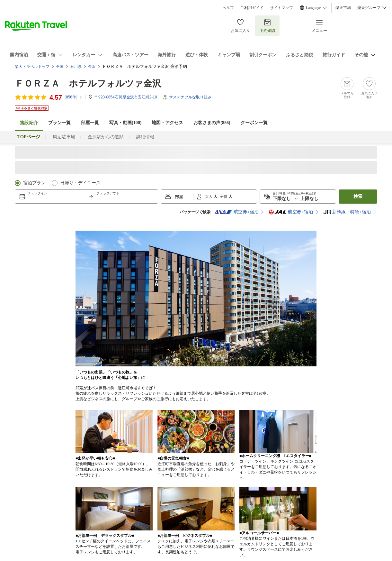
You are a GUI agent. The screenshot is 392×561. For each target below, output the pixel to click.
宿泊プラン (34, 183)
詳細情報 (145, 137)
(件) (74, 97)
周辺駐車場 (64, 137)
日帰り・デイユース (80, 183)
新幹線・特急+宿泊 (347, 212)
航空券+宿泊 (236, 212)
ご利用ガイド (252, 8)
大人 (209, 197)
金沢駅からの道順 (106, 137)
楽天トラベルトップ (32, 67)
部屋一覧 (90, 123)
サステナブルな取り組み (190, 97)
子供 (224, 197)
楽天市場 (343, 8)
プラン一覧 (59, 123)
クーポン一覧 (254, 123)
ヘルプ (228, 8)
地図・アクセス (167, 123)
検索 (358, 196)
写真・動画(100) (125, 123)
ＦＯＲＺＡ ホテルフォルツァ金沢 (88, 83)
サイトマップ (281, 8)
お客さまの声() (212, 123)
